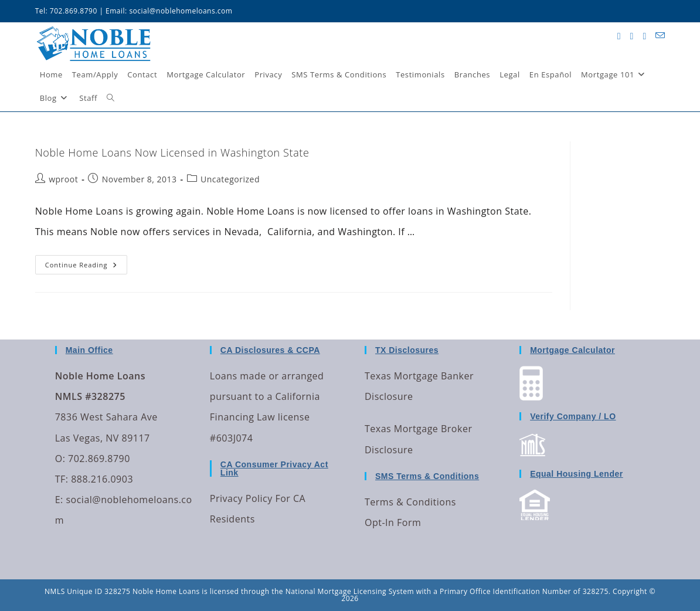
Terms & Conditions (410, 502)
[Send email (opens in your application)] (660, 35)
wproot (63, 179)
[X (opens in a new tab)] (619, 36)
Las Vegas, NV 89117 (103, 438)
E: (59, 500)
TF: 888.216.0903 (94, 479)
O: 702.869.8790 (93, 459)
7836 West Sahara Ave (106, 417)
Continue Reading (86, 262)
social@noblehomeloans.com (181, 11)
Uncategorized (230, 179)
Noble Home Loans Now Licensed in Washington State (172, 152)
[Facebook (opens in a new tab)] (632, 36)
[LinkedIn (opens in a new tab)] (644, 36)
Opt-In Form (393, 522)
